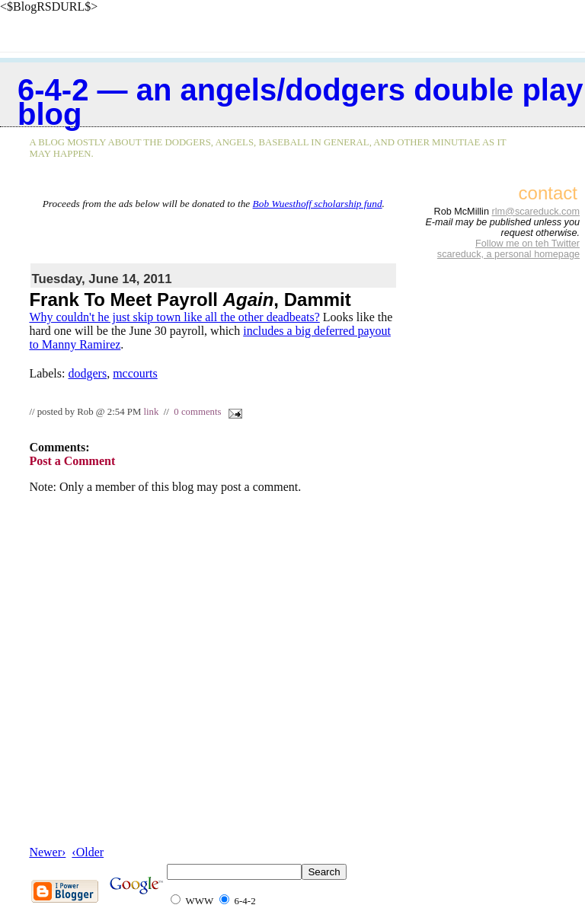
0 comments (197, 412)
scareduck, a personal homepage (508, 254)
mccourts (135, 373)
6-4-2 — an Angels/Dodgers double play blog (300, 102)
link (151, 412)
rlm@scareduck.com (535, 212)
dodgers (87, 373)
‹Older (88, 852)
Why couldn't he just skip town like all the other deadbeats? (174, 317)
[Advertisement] (213, 233)
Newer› (47, 852)
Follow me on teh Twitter (527, 244)
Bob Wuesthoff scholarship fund (318, 204)
